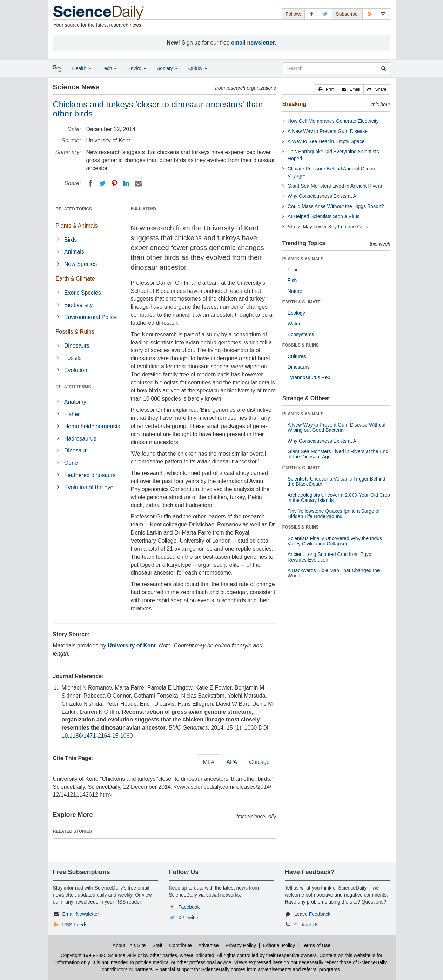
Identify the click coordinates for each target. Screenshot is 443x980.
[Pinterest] (114, 183)
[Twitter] (102, 183)
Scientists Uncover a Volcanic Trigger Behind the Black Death (337, 481)
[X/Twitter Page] (325, 14)
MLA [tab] (209, 762)
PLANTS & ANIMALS (303, 259)
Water (294, 324)
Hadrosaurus (80, 439)
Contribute (180, 945)
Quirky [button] (198, 68)
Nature (295, 291)
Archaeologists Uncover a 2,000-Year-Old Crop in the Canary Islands (339, 498)
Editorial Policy (279, 945)
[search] (384, 68)
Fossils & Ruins (75, 332)
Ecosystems (301, 334)
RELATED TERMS (73, 387)
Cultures (297, 356)
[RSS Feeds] (369, 14)
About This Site (129, 945)
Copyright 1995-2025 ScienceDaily (99, 955)
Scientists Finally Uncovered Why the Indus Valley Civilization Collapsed (335, 541)
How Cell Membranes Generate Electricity (333, 121)
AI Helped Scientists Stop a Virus (324, 216)
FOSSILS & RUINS (301, 345)
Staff (157, 945)
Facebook (189, 907)
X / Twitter (189, 918)
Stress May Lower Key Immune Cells (328, 227)
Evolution (76, 370)
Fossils (73, 358)
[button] (327, 89)
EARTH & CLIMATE (301, 302)
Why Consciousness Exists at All (323, 196)
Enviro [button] (137, 68)
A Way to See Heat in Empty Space (326, 141)
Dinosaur (75, 451)
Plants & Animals (77, 226)
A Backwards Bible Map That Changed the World (334, 573)
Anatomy (75, 402)
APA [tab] (232, 762)
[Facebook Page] (311, 14)
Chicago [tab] (259, 762)
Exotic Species (83, 293)
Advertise (208, 945)
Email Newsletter (80, 914)
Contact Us (306, 925)
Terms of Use (316, 945)
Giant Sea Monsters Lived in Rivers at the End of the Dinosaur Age (338, 454)
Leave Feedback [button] (313, 914)
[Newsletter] (383, 14)
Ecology (296, 313)
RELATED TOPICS (74, 209)
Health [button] (82, 68)
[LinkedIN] (126, 183)
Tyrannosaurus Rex (309, 377)
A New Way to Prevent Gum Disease (328, 131)
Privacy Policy (241, 945)
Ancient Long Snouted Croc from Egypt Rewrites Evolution (330, 557)
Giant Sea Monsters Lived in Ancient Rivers (335, 186)
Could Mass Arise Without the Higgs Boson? (336, 206)
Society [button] (167, 68)
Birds (71, 240)
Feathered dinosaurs (90, 475)
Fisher (72, 414)
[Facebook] (90, 183)
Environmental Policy (90, 317)
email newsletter (253, 43)
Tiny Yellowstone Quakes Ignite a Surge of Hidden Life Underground (334, 514)
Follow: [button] (293, 14)
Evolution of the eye (89, 487)
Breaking (294, 104)
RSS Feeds (75, 925)
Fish (292, 280)
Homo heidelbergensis (92, 426)
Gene (71, 463)
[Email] (138, 183)
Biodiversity (79, 305)
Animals (74, 252)
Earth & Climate (75, 279)
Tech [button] (109, 68)
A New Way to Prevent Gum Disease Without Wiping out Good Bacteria (337, 427)
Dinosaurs (77, 346)
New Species (80, 264)
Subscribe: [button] (347, 14)
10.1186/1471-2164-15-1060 (97, 736)
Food (293, 270)
